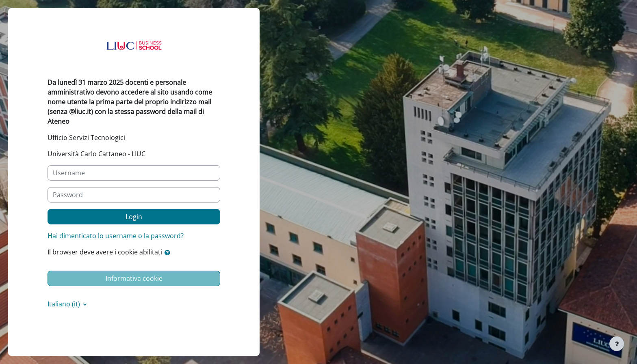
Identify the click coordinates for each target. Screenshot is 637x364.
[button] (169, 252)
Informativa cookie (134, 278)
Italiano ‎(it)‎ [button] (65, 304)
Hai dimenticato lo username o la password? (116, 236)
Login (134, 217)
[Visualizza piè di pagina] (617, 344)
